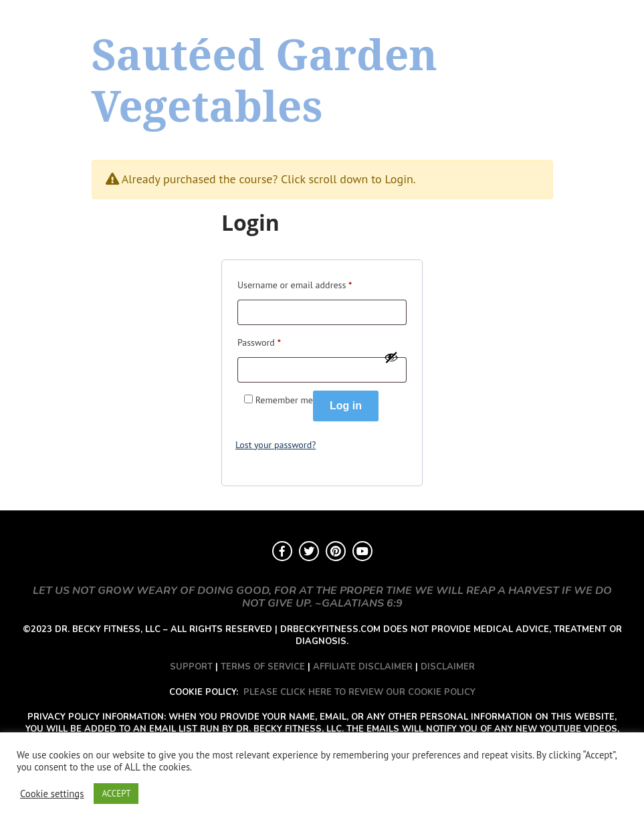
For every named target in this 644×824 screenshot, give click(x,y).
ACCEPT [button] (116, 794)
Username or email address (295, 283)
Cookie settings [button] (52, 794)
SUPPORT (191, 667)
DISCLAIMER (448, 667)
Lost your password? (276, 445)
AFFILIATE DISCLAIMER (363, 667)
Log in (346, 406)
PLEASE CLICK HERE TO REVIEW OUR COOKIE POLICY (359, 692)
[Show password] (391, 357)
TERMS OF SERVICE (263, 667)
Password (259, 341)
